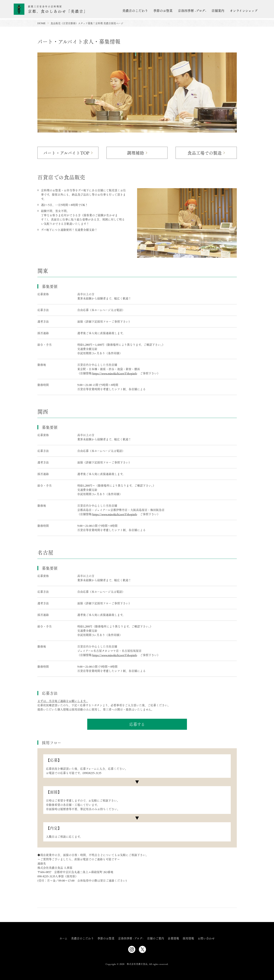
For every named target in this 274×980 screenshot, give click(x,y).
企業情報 (173, 938)
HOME (41, 23)
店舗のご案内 (156, 938)
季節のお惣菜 (163, 10)
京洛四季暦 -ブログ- (192, 10)
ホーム (63, 938)
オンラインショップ (244, 10)
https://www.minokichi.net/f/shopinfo (115, 373)
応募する (137, 724)
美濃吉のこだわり (135, 10)
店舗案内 (218, 10)
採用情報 (188, 938)
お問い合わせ (206, 938)
